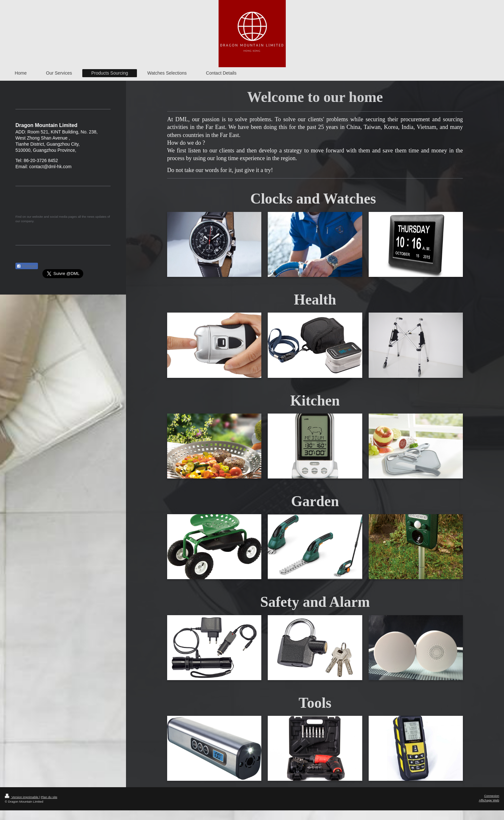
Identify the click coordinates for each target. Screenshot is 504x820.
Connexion (492, 796)
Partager (27, 266)
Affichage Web (489, 800)
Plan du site (49, 797)
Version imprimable (22, 797)
